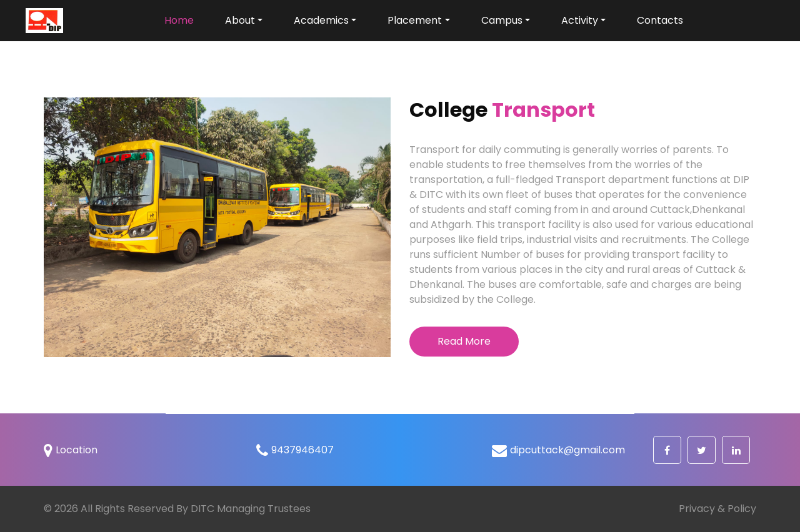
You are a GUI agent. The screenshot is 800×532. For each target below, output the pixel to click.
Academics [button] (321, 20)
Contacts (660, 20)
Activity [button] (580, 20)
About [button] (240, 20)
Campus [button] (502, 20)
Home (184, 20)
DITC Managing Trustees (251, 509)
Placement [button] (415, 20)
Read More (464, 341)
